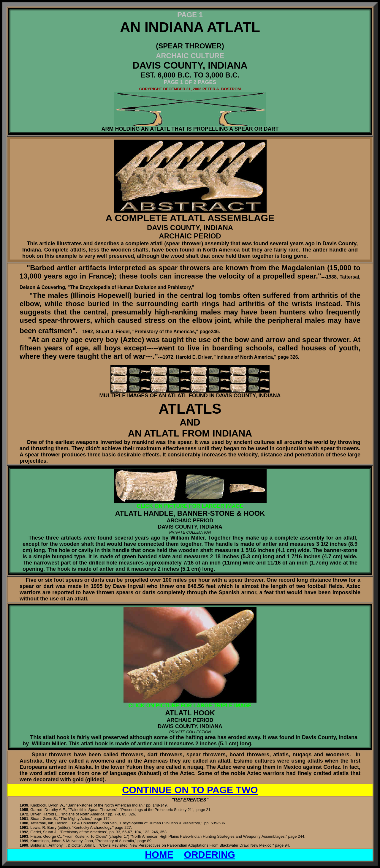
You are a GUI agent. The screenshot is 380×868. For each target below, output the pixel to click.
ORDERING (210, 855)
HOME (159, 855)
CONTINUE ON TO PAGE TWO (190, 790)
